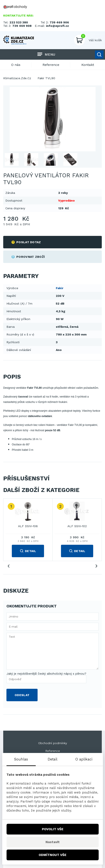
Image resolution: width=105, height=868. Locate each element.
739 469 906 (59, 22)
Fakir (60, 288)
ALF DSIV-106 (28, 526)
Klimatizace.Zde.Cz (17, 78)
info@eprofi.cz (57, 26)
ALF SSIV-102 (77, 526)
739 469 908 (22, 26)
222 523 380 (19, 22)
